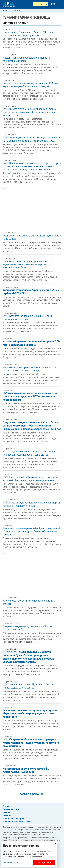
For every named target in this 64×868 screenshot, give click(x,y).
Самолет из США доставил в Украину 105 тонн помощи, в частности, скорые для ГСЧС (28, 34)
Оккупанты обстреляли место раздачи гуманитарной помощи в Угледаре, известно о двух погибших (31, 743)
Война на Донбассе (13, 11)
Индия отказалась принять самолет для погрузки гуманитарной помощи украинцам (29, 369)
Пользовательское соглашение (17, 821)
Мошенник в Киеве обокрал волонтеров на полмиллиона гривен (27, 59)
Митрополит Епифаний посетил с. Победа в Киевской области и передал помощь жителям (30, 479)
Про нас (6, 806)
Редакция (7, 815)
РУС (53, 4)
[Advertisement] (33, 209)
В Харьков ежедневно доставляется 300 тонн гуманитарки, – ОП (27, 628)
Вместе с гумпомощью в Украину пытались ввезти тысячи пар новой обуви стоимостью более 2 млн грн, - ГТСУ (31, 112)
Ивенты (6, 812)
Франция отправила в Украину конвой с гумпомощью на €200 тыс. (32, 237)
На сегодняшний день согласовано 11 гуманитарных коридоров (26, 770)
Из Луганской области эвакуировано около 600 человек (29, 602)
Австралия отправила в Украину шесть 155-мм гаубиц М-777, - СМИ (31, 292)
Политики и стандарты (13, 818)
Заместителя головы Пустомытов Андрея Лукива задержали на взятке (28, 686)
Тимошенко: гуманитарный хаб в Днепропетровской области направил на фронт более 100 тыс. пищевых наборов (31, 531)
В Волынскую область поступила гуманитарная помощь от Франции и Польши (32, 504)
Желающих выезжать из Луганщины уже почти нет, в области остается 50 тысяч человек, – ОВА (31, 139)
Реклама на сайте (11, 809)
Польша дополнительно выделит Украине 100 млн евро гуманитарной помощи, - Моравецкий (30, 85)
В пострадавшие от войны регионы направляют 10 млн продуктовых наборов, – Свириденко (30, 453)
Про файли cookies (11, 862)
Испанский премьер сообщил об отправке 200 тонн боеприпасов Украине (31, 343)
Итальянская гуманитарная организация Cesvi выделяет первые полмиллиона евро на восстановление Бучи (28, 264)
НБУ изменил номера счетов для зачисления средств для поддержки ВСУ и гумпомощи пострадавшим (30, 396)
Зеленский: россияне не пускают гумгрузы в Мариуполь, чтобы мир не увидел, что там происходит (30, 713)
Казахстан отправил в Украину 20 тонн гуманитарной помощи (27, 317)
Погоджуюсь (44, 862)
